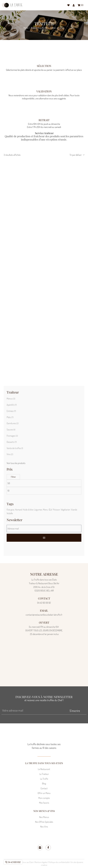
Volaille (10, 513)
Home (26, 28)
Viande (74, 510)
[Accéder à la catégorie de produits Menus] (44, 399)
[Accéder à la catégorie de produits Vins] (44, 454)
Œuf (50, 510)
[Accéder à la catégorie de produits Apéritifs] (44, 405)
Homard (19, 510)
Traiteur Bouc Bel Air (39, 28)
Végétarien (65, 510)
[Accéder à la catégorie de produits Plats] (44, 417)
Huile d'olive (28, 510)
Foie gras (10, 510)
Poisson (57, 510)
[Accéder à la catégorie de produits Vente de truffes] (44, 448)
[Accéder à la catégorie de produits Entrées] (44, 411)
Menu (45, 510)
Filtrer (13, 477)
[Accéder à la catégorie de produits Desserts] (44, 442)
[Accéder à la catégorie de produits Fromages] (44, 436)
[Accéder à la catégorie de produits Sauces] (44, 430)
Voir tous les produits (16, 463)
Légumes (38, 510)
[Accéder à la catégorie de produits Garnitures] (44, 423)
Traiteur (53, 28)
